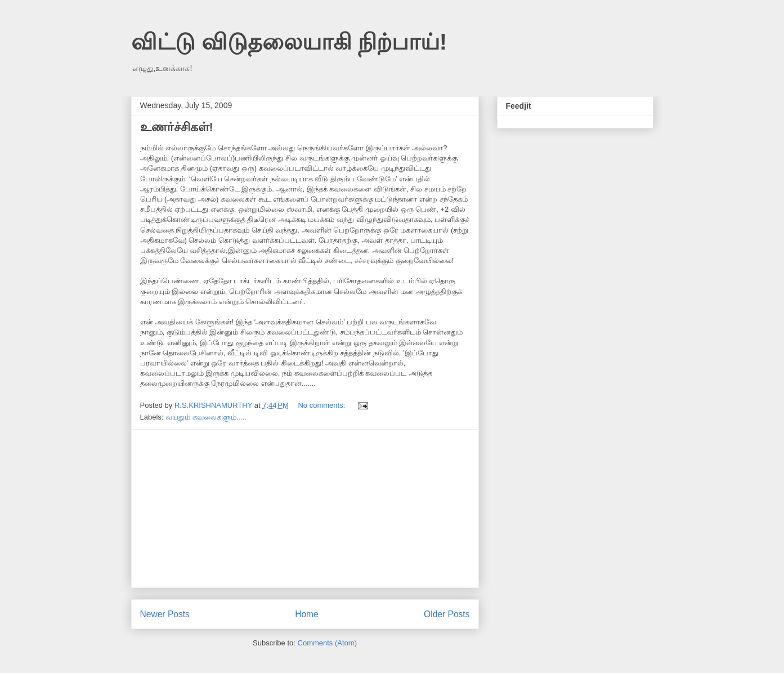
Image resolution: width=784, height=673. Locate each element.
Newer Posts (165, 614)
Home (307, 614)
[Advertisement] (305, 509)
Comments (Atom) (327, 643)
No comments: (322, 405)
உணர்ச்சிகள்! (177, 127)
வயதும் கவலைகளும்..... (206, 417)
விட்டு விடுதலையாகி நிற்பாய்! (289, 42)
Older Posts (447, 614)
